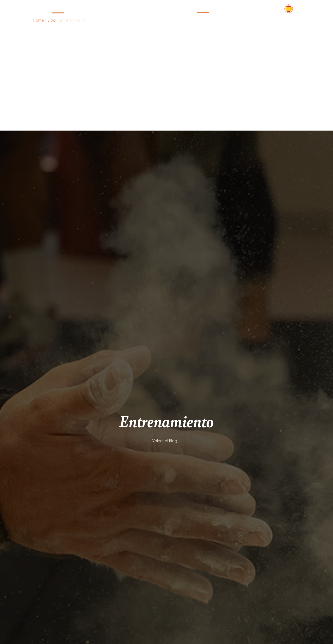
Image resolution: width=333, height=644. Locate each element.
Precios (183, 9)
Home (39, 21)
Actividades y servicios (143, 9)
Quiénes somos (231, 9)
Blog (203, 9)
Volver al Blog (165, 335)
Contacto (265, 9)
